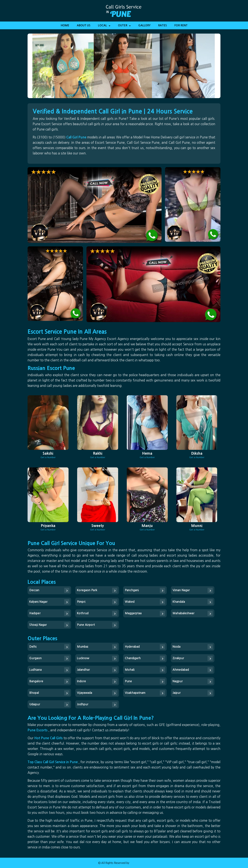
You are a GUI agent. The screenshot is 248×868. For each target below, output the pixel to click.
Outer (124, 27)
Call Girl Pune (77, 137)
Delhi (33, 647)
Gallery (144, 25)
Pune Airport (86, 625)
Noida (177, 647)
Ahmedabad (181, 670)
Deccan (34, 590)
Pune (128, 681)
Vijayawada (85, 693)
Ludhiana (35, 670)
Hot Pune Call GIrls (49, 738)
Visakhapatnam (135, 693)
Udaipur (35, 704)
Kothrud (83, 613)
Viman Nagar (181, 590)
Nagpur (178, 681)
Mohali (130, 670)
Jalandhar (83, 670)
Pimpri (81, 602)
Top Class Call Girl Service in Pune (53, 762)
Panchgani (132, 590)
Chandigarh (133, 658)
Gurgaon (35, 658)
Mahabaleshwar (184, 613)
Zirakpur (178, 658)
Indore (81, 681)
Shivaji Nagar (38, 625)
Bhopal (34, 693)
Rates (162, 25)
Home (65, 25)
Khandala (179, 602)
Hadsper (35, 613)
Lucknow (83, 658)
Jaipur (177, 693)
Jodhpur (83, 704)
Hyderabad (132, 647)
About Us (84, 25)
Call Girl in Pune (140, 863)
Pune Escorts (38, 730)
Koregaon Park (87, 590)
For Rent (181, 25)
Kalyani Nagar (38, 602)
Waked (130, 602)
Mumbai (83, 647)
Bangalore (36, 681)
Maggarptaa (133, 613)
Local (104, 27)
